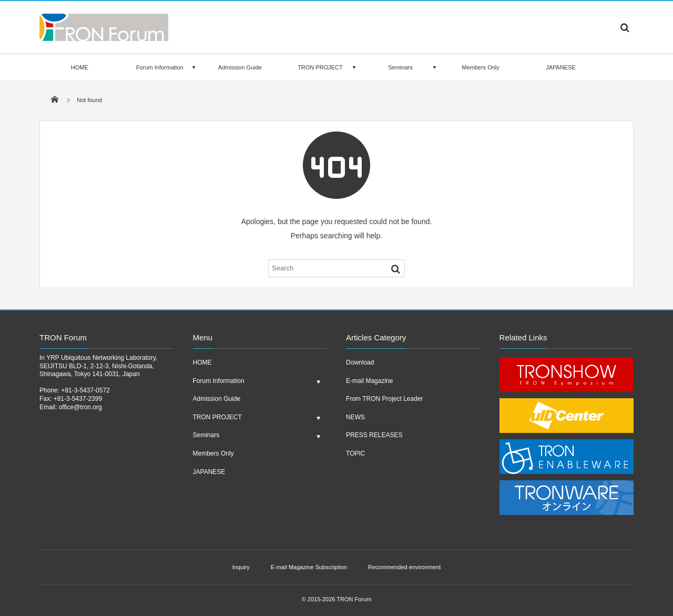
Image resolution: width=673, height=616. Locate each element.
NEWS (355, 417)
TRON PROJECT (320, 67)
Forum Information (160, 67)
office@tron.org (80, 407)
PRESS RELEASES (374, 435)
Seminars (400, 67)
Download (360, 362)
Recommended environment (404, 567)
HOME (80, 67)
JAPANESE (561, 67)
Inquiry (241, 567)
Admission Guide (240, 67)
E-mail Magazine (369, 381)
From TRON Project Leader (385, 399)
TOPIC (355, 453)
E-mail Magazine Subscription (309, 567)
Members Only (481, 67)
